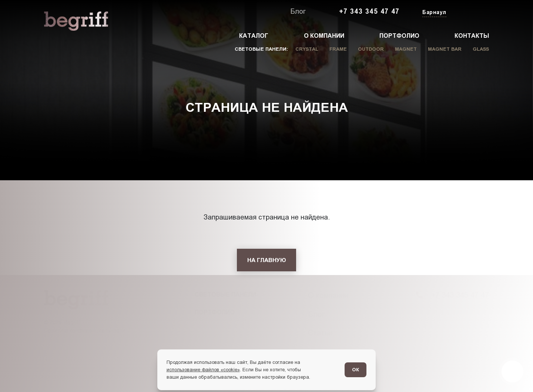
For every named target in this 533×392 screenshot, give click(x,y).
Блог (298, 11)
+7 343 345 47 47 (369, 11)
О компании (324, 36)
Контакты (472, 36)
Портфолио (399, 36)
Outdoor (371, 49)
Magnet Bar (445, 49)
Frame (338, 49)
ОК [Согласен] (356, 370)
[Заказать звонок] (472, 12)
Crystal (307, 49)
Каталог (254, 36)
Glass (481, 49)
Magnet (406, 49)
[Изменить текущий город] (434, 13)
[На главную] (266, 260)
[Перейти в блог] (512, 371)
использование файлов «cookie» (203, 370)
